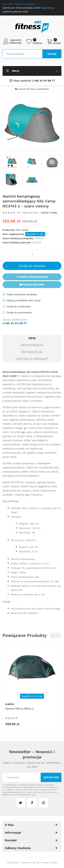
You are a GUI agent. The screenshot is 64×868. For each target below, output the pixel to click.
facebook (32, 803)
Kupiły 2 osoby (49, 213)
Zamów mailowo (32, 285)
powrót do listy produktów (32, 89)
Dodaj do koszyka (32, 266)
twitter (21, 803)
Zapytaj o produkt (32, 359)
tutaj (34, 795)
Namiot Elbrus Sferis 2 (19, 709)
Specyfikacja (32, 345)
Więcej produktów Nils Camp (24, 300)
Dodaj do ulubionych (19, 306)
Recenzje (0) (32, 352)
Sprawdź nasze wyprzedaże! (19, 4)
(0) (18, 213)
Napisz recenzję (30, 213)
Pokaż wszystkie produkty (22, 294)
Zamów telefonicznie (32, 277)
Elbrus (10, 704)
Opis (32, 338)
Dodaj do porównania (19, 312)
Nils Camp (22, 230)
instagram (43, 803)
